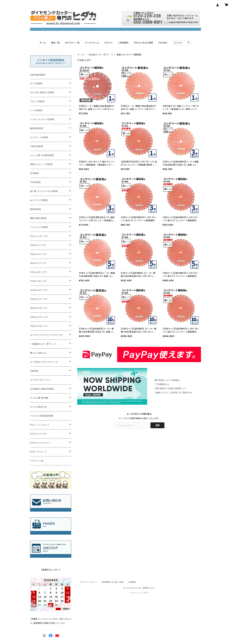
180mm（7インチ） (38, 263)
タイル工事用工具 (38, 407)
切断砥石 (34, 371)
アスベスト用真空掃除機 (42, 416)
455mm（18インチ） (39, 326)
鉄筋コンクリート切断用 (41, 164)
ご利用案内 (123, 43)
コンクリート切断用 (39, 137)
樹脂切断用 (36, 209)
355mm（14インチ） (39, 308)
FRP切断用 (35, 182)
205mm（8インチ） (39, 272)
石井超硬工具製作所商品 (42, 389)
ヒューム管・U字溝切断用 (42, 155)
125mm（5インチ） (38, 245)
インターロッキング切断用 (42, 119)
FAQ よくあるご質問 (143, 43)
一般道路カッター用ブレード (100, 55)
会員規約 (132, 582)
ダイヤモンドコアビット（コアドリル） (47, 335)
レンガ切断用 (36, 110)
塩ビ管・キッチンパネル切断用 (44, 191)
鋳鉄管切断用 (37, 128)
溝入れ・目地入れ (38, 353)
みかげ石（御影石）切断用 (42, 92)
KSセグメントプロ (38, 434)
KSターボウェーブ (38, 452)
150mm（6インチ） (38, 254)
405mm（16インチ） (39, 317)
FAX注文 (163, 43)
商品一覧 (55, 43)
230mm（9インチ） (39, 281)
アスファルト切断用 (39, 227)
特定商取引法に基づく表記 (113, 582)
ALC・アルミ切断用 (39, 200)
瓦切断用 (34, 173)
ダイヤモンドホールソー (41, 380)
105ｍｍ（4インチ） (39, 236)
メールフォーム (92, 43)
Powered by (139, 593)
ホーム (43, 43)
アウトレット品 (37, 461)
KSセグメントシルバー (40, 443)
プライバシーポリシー (88, 582)
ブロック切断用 (37, 101)
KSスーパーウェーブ (40, 425)
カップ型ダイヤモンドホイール (44, 362)
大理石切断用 (37, 146)
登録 (157, 425)
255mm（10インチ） (39, 290)
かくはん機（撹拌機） (40, 398)
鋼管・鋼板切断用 (38, 218)
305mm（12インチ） (39, 299)
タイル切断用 (36, 83)
